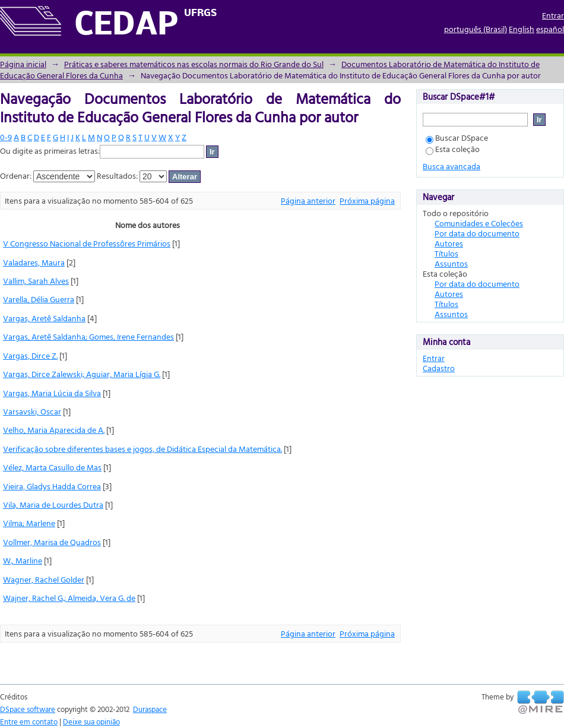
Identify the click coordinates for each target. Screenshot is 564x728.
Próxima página (367, 200)
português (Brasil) (476, 29)
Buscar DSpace (457, 137)
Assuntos (451, 263)
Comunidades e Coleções (479, 223)
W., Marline (23, 560)
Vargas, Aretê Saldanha (44, 318)
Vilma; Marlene (29, 523)
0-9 (6, 137)
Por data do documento (477, 233)
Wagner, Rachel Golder (44, 579)
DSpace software (28, 709)
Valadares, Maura (34, 262)
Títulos (446, 253)
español (550, 29)
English (522, 29)
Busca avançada (451, 166)
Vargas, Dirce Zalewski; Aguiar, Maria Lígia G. (82, 374)
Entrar (553, 15)
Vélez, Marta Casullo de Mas (52, 467)
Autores (449, 243)
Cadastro (439, 368)
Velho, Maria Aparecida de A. (54, 430)
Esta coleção (453, 149)
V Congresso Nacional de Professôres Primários (87, 243)
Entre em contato (29, 721)
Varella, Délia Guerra (39, 299)
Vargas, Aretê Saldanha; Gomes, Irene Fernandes (88, 336)
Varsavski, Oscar (32, 411)
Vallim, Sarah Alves (36, 281)
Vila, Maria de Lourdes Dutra (53, 504)
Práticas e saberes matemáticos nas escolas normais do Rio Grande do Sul (194, 64)
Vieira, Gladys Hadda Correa (52, 486)
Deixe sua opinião (91, 721)
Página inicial (23, 64)
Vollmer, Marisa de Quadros (52, 542)
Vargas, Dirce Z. (30, 355)
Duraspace (150, 709)
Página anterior (308, 200)
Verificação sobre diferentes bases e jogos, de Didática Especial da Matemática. (142, 449)
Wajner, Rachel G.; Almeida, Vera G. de (69, 598)
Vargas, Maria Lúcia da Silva (52, 393)
